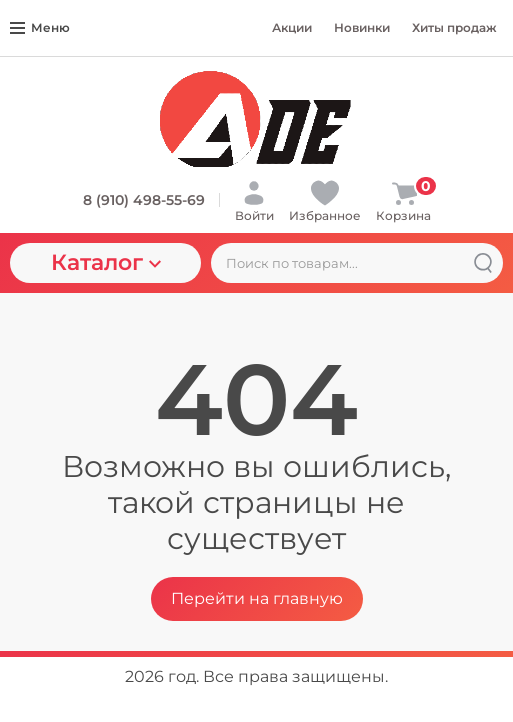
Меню (40, 27)
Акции (292, 27)
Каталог (106, 262)
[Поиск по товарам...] (357, 263)
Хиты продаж (454, 27)
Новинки (362, 27)
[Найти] (483, 263)
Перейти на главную (257, 598)
